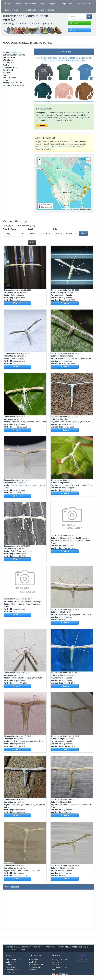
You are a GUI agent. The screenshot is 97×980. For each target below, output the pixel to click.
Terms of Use (49, 947)
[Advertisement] (48, 909)
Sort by (31, 229)
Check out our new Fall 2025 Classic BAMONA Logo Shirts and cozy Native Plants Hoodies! (64, 59)
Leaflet (63, 209)
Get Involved (31, 3)
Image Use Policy (79, 947)
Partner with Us (35, 967)
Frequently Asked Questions (13, 971)
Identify (43, 3)
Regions (53, 3)
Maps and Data (83, 3)
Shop (42, 10)
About (17, 3)
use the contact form (63, 147)
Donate (51, 10)
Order (55, 229)
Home (8, 3)
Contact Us (11, 949)
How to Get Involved (34, 961)
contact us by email (43, 147)
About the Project (13, 959)
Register (32, 970)
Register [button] (75, 30)
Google (76, 209)
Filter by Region (10, 229)
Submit (83, 233)
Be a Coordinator (36, 965)
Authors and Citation (11, 963)
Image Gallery (66, 3)
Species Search (30, 10)
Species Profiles (13, 10)
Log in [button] (74, 23)
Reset (32, 242)
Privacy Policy (63, 947)
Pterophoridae (16, 52)
